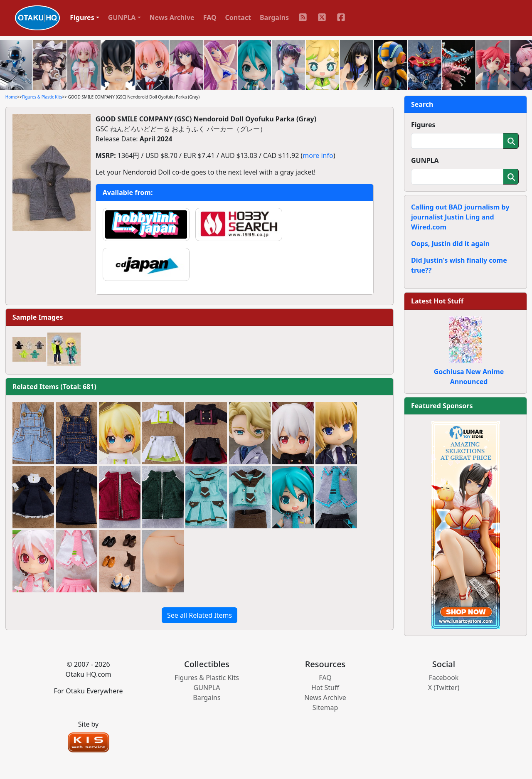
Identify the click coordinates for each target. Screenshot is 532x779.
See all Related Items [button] (199, 615)
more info (318, 155)
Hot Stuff (325, 688)
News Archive (172, 17)
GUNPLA (425, 160)
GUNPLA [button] (122, 17)
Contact (238, 17)
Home (11, 97)
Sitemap (325, 708)
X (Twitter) (444, 688)
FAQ (210, 17)
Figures (423, 125)
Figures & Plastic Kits (42, 97)
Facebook (444, 678)
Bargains (274, 17)
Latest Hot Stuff (437, 301)
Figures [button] (82, 17)
